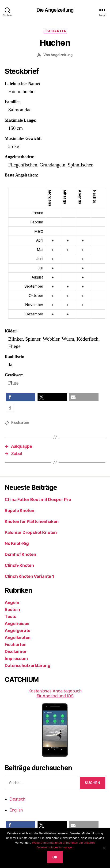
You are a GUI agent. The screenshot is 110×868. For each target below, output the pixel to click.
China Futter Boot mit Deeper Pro (38, 499)
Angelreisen (17, 623)
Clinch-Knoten (19, 565)
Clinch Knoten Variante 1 (29, 576)
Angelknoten (18, 637)
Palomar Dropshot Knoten (31, 532)
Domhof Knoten (20, 554)
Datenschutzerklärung (28, 665)
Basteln (12, 609)
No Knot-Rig (17, 543)
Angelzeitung (62, 55)
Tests (10, 616)
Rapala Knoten (19, 510)
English (16, 810)
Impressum (16, 658)
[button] (21, 397)
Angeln (12, 602)
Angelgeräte (17, 630)
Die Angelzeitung (55, 10)
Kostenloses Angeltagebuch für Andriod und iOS (55, 723)
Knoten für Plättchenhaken (32, 521)
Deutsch (17, 799)
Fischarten (55, 31)
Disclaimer (16, 651)
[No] (104, 848)
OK (55, 857)
